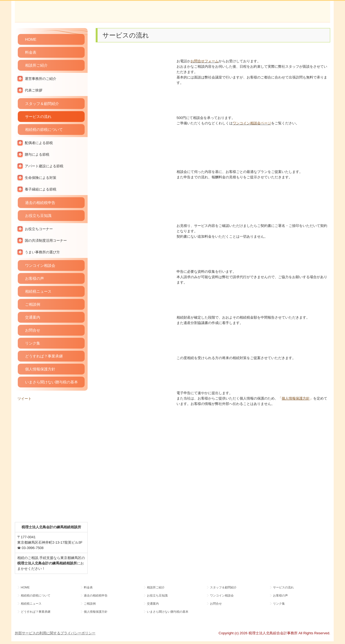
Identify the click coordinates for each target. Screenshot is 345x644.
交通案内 (33, 317)
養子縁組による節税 (41, 189)
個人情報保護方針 (40, 369)
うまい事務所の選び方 (42, 252)
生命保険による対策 (41, 178)
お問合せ (33, 330)
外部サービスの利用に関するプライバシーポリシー (55, 633)
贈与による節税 (37, 154)
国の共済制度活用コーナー (46, 241)
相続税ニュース (38, 291)
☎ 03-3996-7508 (30, 548)
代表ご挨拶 (34, 90)
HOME (31, 39)
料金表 (31, 52)
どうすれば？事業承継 (44, 356)
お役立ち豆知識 (38, 216)
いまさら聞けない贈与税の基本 (51, 382)
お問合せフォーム (205, 61)
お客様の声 (34, 278)
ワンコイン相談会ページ (252, 123)
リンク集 (33, 343)
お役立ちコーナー (39, 229)
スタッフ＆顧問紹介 (42, 104)
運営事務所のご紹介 (41, 79)
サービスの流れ (38, 117)
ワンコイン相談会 (40, 265)
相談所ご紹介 (36, 65)
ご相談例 (33, 304)
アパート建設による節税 (44, 166)
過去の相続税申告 (40, 203)
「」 (296, 398)
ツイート (25, 399)
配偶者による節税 (39, 143)
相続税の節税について (44, 130)
